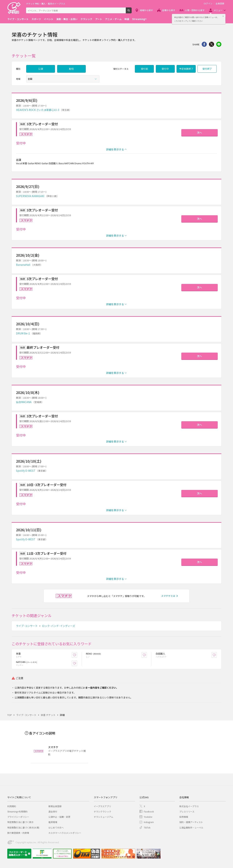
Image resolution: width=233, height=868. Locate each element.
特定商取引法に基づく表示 (20, 822)
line (219, 44)
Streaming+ (139, 19)
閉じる (223, 16)
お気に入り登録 (77, 655)
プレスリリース (187, 811)
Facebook (149, 811)
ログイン (208, 3)
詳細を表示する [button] (115, 149)
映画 (127, 19)
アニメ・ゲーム (113, 19)
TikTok (147, 827)
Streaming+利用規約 (17, 811)
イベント (49, 19)
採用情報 (184, 817)
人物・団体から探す (195, 10)
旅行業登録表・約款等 (18, 833)
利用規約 (12, 806)
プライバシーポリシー (18, 817)
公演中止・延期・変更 (59, 817)
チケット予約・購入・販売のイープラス (46, 4)
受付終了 (207, 69)
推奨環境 (53, 822)
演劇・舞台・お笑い (67, 19)
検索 (132, 12)
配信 (71, 69)
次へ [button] (200, 133)
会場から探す (169, 10)
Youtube (148, 817)
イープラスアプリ (102, 806)
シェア (204, 44)
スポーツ (36, 19)
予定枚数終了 (186, 69)
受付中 (165, 69)
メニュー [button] (218, 10)
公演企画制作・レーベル (191, 827)
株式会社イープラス (189, 806)
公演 (41, 69)
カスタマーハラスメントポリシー (65, 833)
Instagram (149, 822)
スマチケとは (168, 596)
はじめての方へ (56, 827)
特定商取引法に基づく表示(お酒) (23, 827)
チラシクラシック (102, 811)
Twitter (212, 44)
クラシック (86, 19)
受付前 (144, 69)
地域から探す (146, 10)
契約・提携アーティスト (191, 822)
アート (99, 19)
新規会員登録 (55, 806)
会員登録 (220, 3)
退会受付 (53, 811)
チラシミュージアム (103, 817)
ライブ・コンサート (18, 19)
